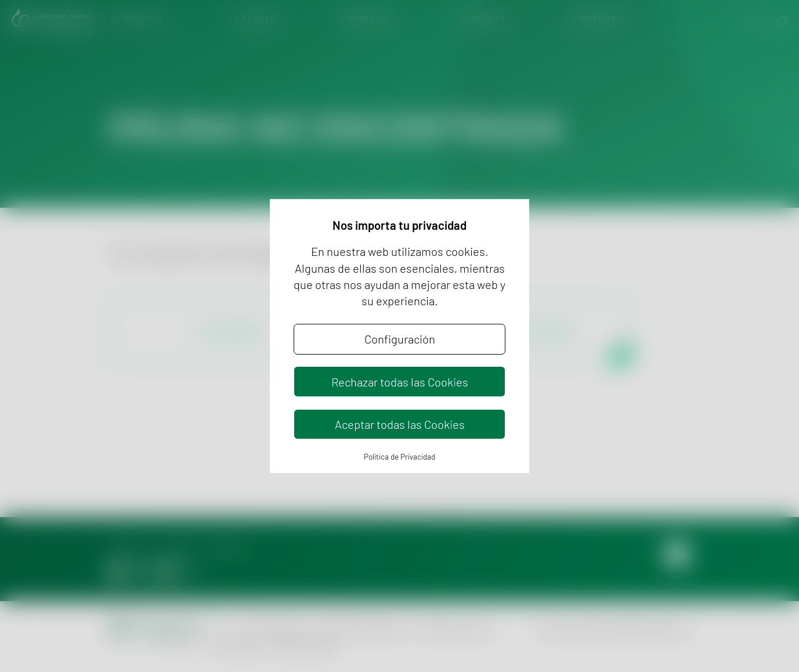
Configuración (400, 339)
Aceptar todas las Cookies (400, 424)
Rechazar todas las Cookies (400, 382)
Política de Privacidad (399, 456)
